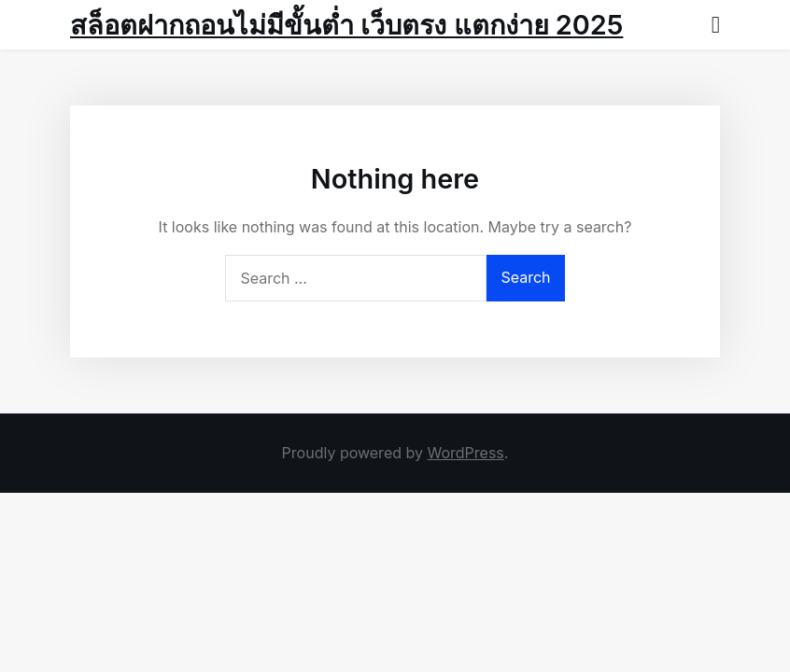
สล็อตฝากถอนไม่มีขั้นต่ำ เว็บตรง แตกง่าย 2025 (346, 25)
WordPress (465, 453)
